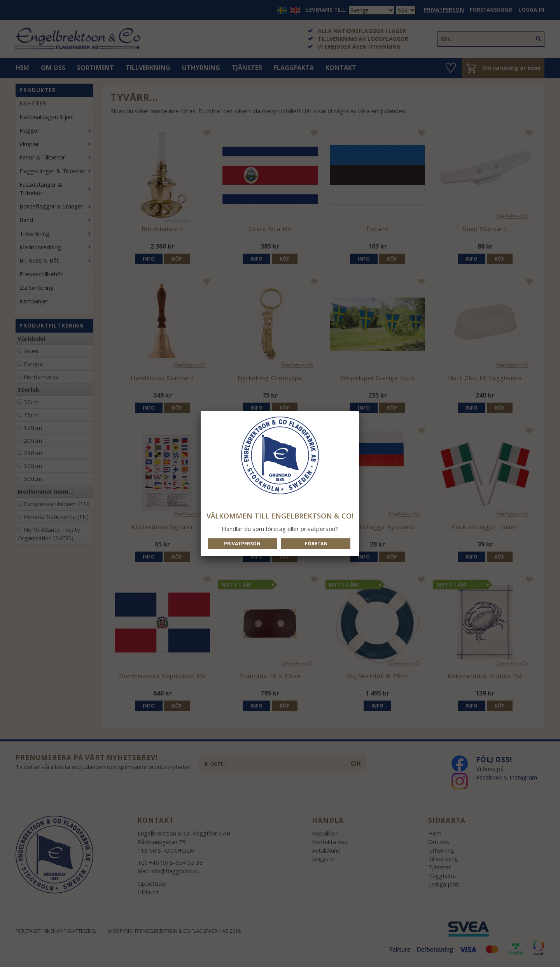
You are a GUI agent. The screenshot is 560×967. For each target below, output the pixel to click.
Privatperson (242, 544)
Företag (316, 544)
